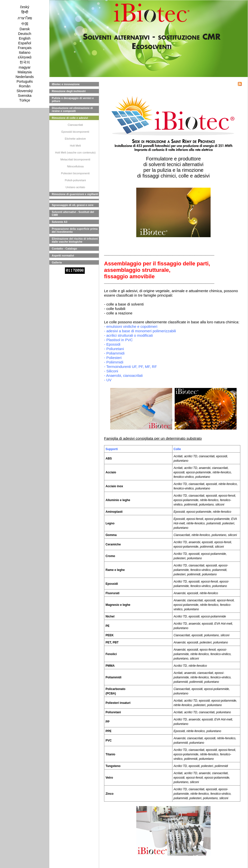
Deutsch (25, 34)
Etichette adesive (75, 139)
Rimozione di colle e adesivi (70, 118)
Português (25, 81)
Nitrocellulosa (75, 166)
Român (25, 86)
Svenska (25, 96)
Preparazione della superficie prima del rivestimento (75, 230)
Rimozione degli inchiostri (69, 91)
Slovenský (25, 91)
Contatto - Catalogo (64, 249)
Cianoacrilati (75, 125)
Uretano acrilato (75, 187)
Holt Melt (75, 146)
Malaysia (25, 72)
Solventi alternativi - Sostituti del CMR (73, 213)
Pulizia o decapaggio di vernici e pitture (73, 100)
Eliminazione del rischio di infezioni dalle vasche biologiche (75, 240)
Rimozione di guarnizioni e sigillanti (75, 194)
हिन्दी (25, 12)
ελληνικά (25, 57)
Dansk (25, 29)
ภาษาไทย (25, 18)
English (25, 38)
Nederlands (25, 77)
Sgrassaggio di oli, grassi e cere (73, 205)
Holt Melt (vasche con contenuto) (75, 153)
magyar (25, 67)
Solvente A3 (60, 222)
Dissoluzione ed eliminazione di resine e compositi (72, 109)
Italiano (25, 52)
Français (25, 48)
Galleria (57, 262)
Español (25, 43)
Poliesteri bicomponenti (75, 173)
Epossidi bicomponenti (75, 132)
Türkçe (25, 100)
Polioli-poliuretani (75, 180)
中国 (25, 24)
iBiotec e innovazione (66, 84)
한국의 (25, 62)
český (25, 7)
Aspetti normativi (63, 255)
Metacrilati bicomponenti (75, 159)
